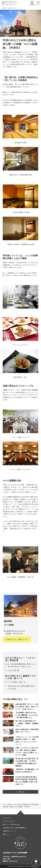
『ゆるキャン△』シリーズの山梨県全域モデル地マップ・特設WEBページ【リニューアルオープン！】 (27, 741)
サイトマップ (7, 818)
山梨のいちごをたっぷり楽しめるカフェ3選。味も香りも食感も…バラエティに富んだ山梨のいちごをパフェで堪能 (27, 751)
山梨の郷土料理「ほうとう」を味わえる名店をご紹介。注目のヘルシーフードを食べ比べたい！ (27, 707)
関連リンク (6, 834)
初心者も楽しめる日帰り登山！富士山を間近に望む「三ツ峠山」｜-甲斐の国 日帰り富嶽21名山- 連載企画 (27, 762)
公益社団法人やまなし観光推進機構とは (15, 828)
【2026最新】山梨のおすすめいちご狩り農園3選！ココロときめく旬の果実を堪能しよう (26, 715)
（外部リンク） (17, 639)
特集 (10, 805)
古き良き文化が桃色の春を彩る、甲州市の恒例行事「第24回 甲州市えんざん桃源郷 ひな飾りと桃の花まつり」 (27, 781)
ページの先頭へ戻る (21, 812)
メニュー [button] (38, 5)
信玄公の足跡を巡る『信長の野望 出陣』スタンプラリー (27, 731)
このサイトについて (9, 821)
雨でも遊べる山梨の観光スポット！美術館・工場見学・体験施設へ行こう (27, 723)
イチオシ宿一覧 (13, 670)
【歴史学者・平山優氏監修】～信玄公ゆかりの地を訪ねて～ (27, 771)
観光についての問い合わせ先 (11, 824)
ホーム (5, 805)
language (32, 5)
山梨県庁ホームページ (9, 831)
